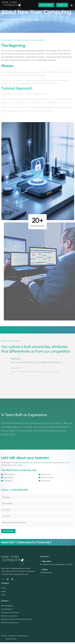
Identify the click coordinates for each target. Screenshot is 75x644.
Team (3, 595)
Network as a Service (9, 616)
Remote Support (46, 5)
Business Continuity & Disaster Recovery (16, 619)
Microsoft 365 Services (10, 623)
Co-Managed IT (7, 609)
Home (3, 588)
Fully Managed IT (8, 606)
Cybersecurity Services (10, 613)
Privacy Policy (11, 639)
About (3, 591)
